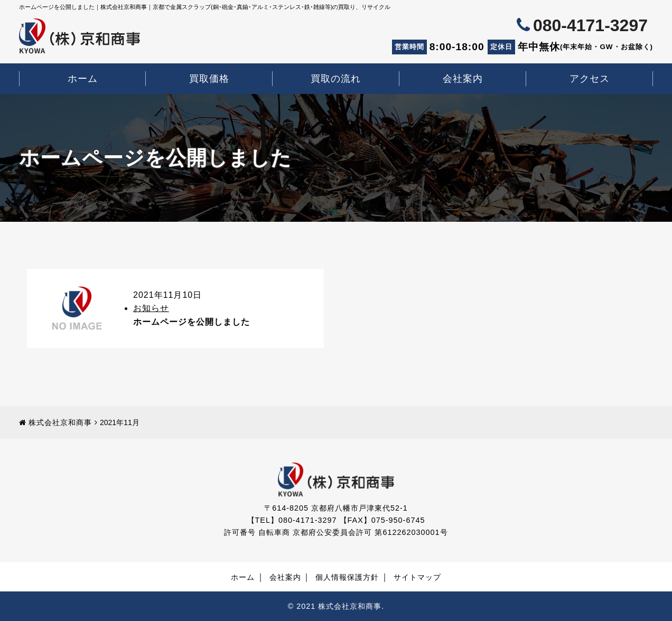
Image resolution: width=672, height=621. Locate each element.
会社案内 (463, 79)
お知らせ (151, 309)
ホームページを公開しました (192, 322)
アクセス (590, 79)
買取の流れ (336, 79)
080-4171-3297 (590, 25)
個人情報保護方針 (347, 577)
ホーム (83, 79)
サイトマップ (417, 577)
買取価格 (209, 79)
